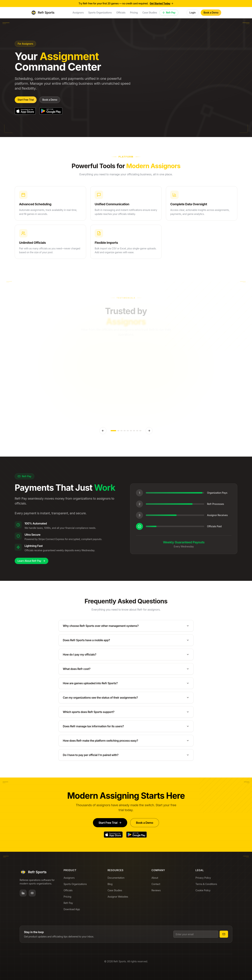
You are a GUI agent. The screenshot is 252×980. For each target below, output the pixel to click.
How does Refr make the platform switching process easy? (126, 742)
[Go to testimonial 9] (140, 431)
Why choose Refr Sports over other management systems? (126, 627)
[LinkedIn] (23, 894)
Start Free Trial (26, 100)
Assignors (70, 879)
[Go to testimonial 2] (118, 431)
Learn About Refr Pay (30, 561)
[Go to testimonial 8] (137, 431)
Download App (73, 911)
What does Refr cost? (126, 670)
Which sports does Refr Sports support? (126, 713)
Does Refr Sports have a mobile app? (126, 642)
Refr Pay (169, 13)
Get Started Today (162, 3)
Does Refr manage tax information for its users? (126, 728)
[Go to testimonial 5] (128, 431)
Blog (111, 887)
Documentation (117, 880)
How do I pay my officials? (126, 656)
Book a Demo (211, 13)
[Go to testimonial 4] (125, 431)
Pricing (68, 898)
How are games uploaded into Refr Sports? (126, 685)
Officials (69, 892)
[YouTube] (32, 894)
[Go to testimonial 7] (134, 431)
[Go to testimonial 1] (113, 431)
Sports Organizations (76, 886)
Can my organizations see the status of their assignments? (126, 699)
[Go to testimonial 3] (121, 431)
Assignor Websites (119, 899)
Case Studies (116, 893)
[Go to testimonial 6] (131, 431)
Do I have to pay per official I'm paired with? (126, 757)
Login (193, 13)
